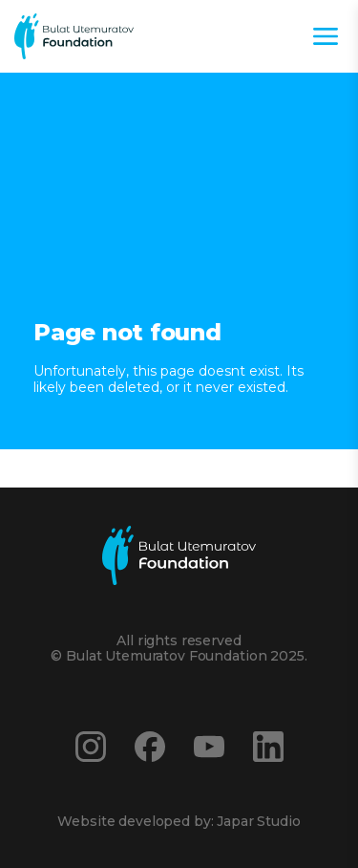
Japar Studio (258, 821)
